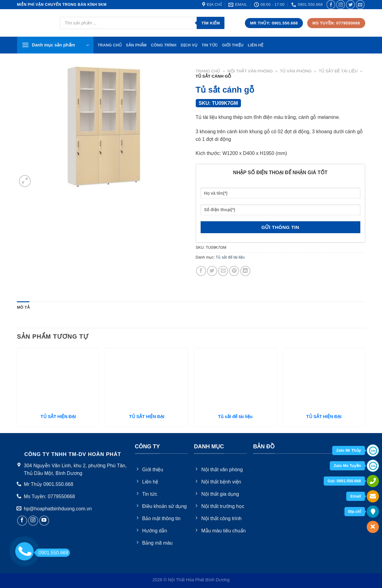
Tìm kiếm (211, 23)
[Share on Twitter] (212, 271)
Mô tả (23, 307)
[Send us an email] (360, 4)
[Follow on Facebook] (331, 4)
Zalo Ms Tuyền (347, 466)
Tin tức (210, 45)
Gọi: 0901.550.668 (344, 481)
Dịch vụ (189, 45)
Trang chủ (208, 71)
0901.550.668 (52, 553)
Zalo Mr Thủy (349, 450)
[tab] (23, 307)
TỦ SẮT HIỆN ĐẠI (58, 417)
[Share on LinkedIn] (245, 271)
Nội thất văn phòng (250, 71)
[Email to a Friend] (223, 271)
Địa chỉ (355, 511)
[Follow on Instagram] (341, 4)
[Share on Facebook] (201, 271)
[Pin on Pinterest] (234, 271)
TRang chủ (110, 45)
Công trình (164, 45)
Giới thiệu (233, 45)
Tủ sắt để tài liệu (338, 71)
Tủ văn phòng (296, 71)
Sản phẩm (136, 45)
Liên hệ (255, 45)
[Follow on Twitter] (350, 4)
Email (356, 496)
